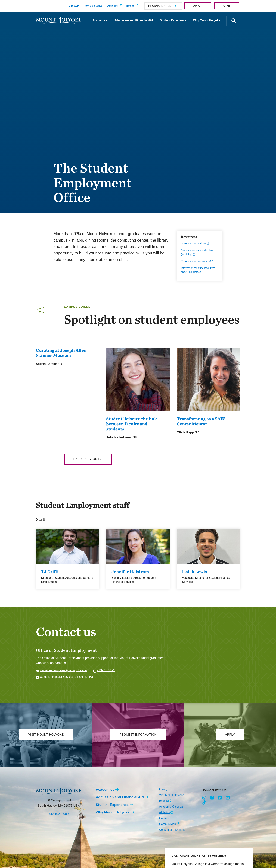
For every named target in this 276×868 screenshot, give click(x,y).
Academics (100, 20)
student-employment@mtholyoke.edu (63, 670)
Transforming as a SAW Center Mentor (201, 421)
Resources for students (194, 244)
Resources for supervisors (195, 261)
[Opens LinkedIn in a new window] (220, 798)
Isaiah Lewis (194, 572)
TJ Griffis (51, 572)
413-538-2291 (106, 670)
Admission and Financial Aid (134, 20)
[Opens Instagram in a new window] (204, 798)
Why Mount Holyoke (207, 20)
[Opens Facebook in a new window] (212, 798)
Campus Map (167, 824)
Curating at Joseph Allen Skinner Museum (61, 353)
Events (131, 6)
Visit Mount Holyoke (171, 795)
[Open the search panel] (234, 21)
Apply (198, 6)
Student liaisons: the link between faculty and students (132, 424)
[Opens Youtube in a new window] (228, 798)
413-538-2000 (59, 814)
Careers (164, 818)
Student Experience (173, 20)
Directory (74, 6)
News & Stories (94, 6)
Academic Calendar (171, 807)
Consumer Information (173, 830)
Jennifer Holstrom (130, 572)
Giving (163, 789)
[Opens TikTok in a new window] (204, 803)
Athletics (112, 6)
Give (227, 6)
